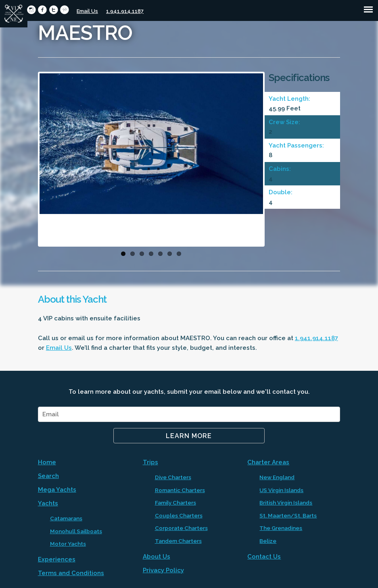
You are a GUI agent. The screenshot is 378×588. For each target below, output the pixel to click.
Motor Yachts (68, 544)
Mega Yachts (57, 490)
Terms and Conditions (71, 573)
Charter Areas (268, 462)
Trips (150, 462)
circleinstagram (31, 10)
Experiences (57, 559)
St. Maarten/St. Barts (288, 515)
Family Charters (175, 503)
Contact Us (264, 557)
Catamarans (66, 518)
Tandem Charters (178, 541)
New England (277, 477)
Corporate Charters (181, 528)
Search (48, 476)
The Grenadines (281, 528)
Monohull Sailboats (76, 531)
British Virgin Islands (286, 503)
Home (47, 462)
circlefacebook (42, 10)
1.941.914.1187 (125, 11)
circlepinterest (64, 10)
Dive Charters (173, 477)
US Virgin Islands (281, 490)
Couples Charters (179, 515)
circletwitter (53, 10)
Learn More (189, 436)
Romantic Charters (180, 490)
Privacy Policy (163, 570)
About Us (157, 557)
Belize (268, 541)
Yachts (48, 503)
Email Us (87, 11)
